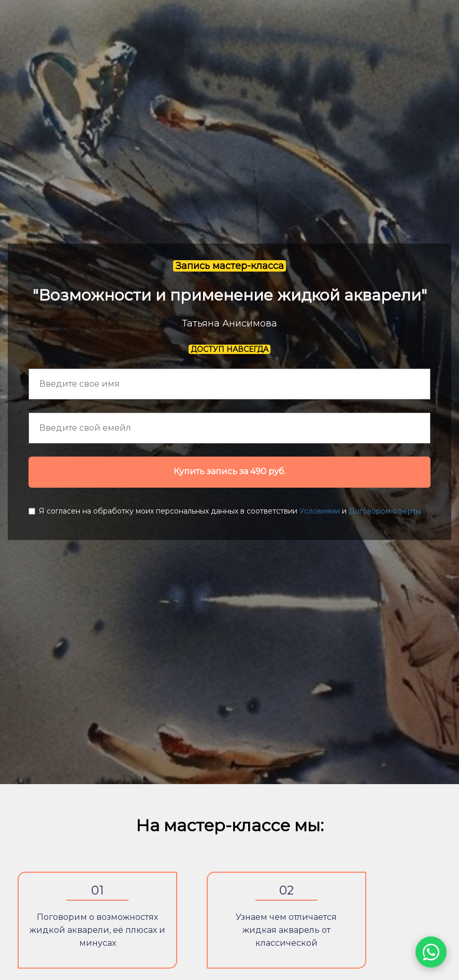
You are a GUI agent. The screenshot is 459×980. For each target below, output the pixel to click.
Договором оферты (385, 511)
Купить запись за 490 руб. (229, 471)
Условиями (320, 511)
